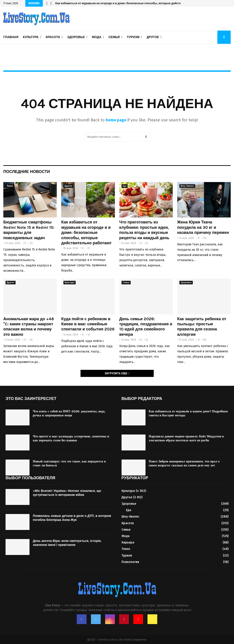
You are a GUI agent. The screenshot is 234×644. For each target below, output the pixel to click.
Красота (53, 37)
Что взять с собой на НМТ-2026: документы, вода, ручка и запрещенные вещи (69, 413)
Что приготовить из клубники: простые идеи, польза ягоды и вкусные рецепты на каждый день (144, 230)
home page (116, 120)
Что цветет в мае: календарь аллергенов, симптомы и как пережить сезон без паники (71, 438)
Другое (153, 37)
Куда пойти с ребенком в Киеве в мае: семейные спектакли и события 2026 (88, 324)
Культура (31, 37)
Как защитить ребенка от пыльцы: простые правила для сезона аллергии (202, 327)
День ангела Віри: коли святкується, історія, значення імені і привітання (67, 543)
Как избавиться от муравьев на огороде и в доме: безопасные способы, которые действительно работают (131, 3)
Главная (11, 37)
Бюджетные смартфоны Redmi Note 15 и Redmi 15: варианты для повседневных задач (29, 230)
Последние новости (27, 172)
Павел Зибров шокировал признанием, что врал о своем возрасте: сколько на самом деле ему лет (184, 463)
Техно (10, 186)
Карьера (128, 542)
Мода (96, 37)
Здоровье (76, 37)
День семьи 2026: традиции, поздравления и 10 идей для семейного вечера (146, 327)
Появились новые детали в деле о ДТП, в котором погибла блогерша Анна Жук (72, 518)
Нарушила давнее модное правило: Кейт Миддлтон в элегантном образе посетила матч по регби (186, 438)
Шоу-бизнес (187, 186)
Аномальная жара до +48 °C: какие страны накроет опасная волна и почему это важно (29, 327)
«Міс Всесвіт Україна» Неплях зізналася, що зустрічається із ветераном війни (67, 493)
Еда (125, 186)
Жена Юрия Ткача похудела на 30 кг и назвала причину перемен (203, 227)
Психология (130, 562)
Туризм (133, 37)
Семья (114, 37)
